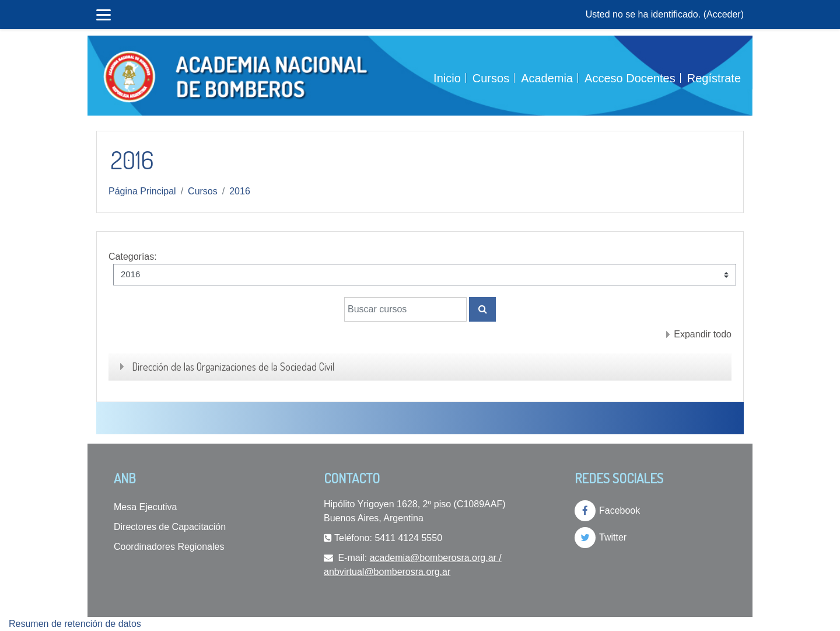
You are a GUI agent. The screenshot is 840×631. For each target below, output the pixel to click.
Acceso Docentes (630, 78)
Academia (547, 78)
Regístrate (714, 78)
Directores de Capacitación (170, 527)
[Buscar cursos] (405, 309)
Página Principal (142, 191)
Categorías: (133, 257)
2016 (240, 191)
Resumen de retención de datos (75, 624)
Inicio (447, 78)
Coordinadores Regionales (169, 547)
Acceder (724, 14)
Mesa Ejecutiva (146, 507)
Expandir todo (703, 334)
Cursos (491, 78)
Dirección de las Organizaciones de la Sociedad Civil (233, 367)
